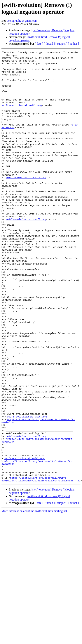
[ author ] (74, 44)
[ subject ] (61, 44)
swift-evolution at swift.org (22, 116)
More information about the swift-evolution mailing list (34, 594)
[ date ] (39, 44)
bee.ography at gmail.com (22, 21)
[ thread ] (49, 44)
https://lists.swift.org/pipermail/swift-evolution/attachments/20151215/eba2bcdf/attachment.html (41, 562)
